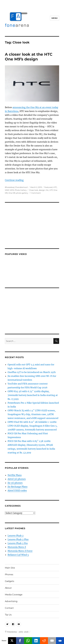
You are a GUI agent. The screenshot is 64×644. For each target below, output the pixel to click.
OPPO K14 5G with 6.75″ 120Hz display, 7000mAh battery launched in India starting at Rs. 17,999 (33, 395)
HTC (55, 187)
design (42, 190)
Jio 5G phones (15, 483)
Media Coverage (14, 595)
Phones (9, 574)
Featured (48, 187)
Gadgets (10, 581)
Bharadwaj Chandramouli (16, 187)
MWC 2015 (9, 190)
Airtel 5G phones (17, 479)
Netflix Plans (15, 475)
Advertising (11, 601)
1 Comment (36, 193)
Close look (34, 190)
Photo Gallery (21, 190)
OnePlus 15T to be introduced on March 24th (32, 372)
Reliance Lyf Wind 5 (18, 555)
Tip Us (8, 615)
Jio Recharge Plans (18, 487)
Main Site (10, 568)
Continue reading (14, 180)
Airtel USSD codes (17, 490)
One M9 (12, 193)
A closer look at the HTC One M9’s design (29, 57)
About (8, 588)
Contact (9, 608)
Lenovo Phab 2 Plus (18, 539)
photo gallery (22, 193)
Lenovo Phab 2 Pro (18, 543)
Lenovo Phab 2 (16, 536)
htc (47, 190)
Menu (54, 18)
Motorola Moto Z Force (20, 551)
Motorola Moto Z (17, 547)
